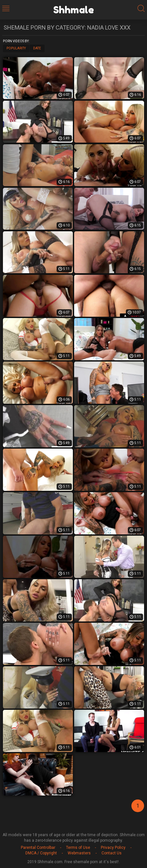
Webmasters (79, 853)
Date (37, 48)
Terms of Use (78, 848)
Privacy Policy (113, 848)
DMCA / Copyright (41, 853)
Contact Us (112, 853)
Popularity (16, 48)
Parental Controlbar (38, 848)
